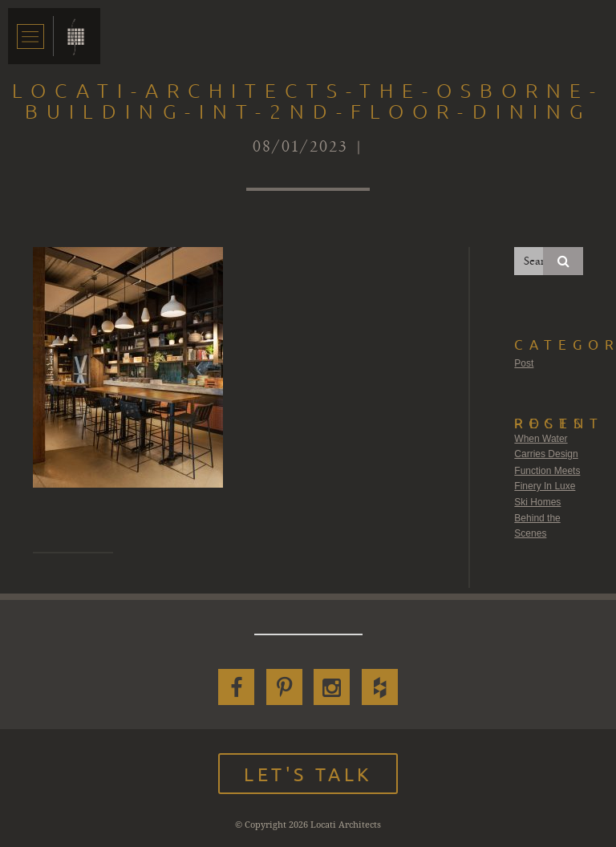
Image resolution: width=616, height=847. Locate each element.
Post (524, 363)
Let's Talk (308, 774)
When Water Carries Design (546, 447)
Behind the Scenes (537, 526)
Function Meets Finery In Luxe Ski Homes (547, 486)
